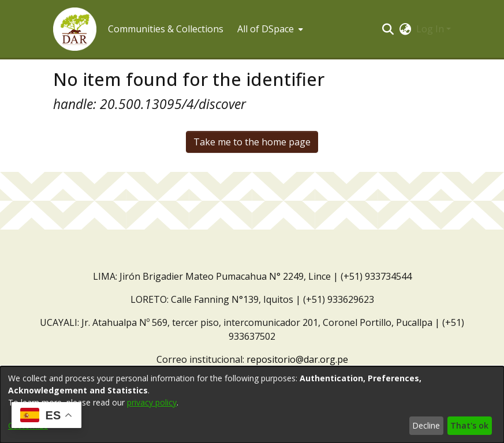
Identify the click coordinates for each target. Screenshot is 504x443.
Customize (28, 425)
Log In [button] (431, 29)
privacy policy (152, 402)
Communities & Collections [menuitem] (166, 29)
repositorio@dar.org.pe (297, 359)
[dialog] (252, 405)
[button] (75, 29)
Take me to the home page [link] (252, 142)
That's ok (469, 425)
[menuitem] (269, 29)
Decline (426, 425)
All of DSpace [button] (266, 29)
